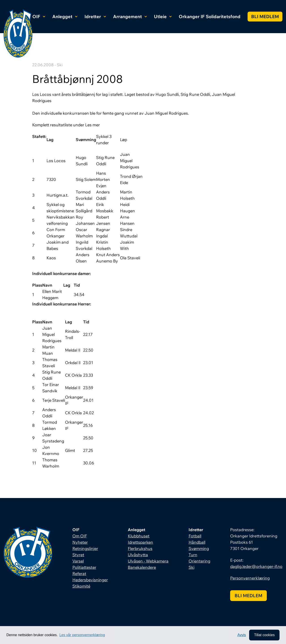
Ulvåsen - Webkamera (148, 561)
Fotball (195, 536)
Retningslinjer (85, 548)
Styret (78, 555)
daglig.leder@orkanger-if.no (256, 566)
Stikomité (81, 586)
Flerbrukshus (140, 548)
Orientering (199, 561)
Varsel (78, 561)
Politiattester (84, 567)
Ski (191, 567)
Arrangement (130, 16)
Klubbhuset (139, 536)
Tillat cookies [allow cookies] (264, 635)
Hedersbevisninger (90, 580)
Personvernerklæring (250, 578)
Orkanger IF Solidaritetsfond (210, 16)
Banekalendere (142, 567)
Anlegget (65, 16)
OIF (39, 16)
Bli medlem (265, 16)
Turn (193, 555)
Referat (79, 574)
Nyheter (80, 542)
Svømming (199, 548)
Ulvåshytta (138, 555)
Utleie (163, 16)
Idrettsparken (140, 542)
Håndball (197, 542)
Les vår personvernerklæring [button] (82, 635)
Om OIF (80, 536)
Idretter (95, 16)
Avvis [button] (242, 635)
